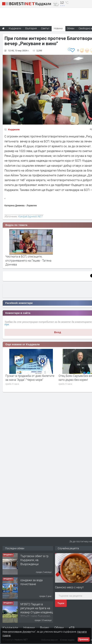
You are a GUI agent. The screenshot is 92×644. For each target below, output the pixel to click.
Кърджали (14, 129)
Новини (58, 28)
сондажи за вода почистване (32, 582)
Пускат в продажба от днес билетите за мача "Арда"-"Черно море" (30, 378)
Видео (44, 628)
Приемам (84, 639)
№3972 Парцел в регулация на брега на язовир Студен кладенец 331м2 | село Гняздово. (37, 610)
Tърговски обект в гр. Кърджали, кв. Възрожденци (35, 560)
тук (7, 324)
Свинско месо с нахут (69, 587)
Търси (61, 603)
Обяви (59, 628)
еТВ (72, 628)
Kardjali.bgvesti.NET (30, 216)
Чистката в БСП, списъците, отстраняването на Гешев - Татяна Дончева (28, 260)
